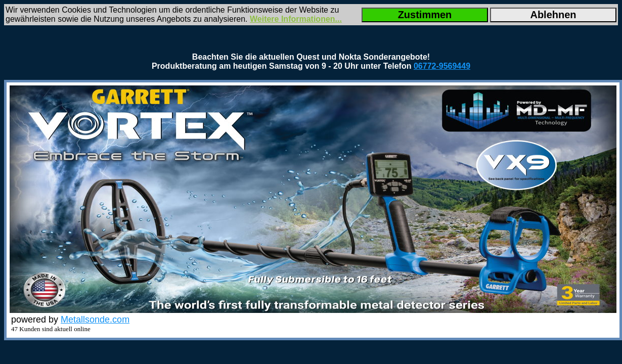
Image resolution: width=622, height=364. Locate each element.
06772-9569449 (442, 66)
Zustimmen (425, 15)
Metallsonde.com (95, 320)
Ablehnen (553, 15)
